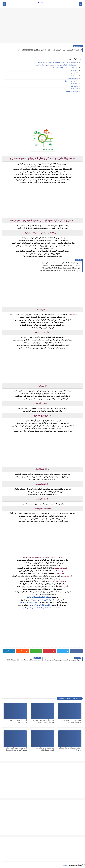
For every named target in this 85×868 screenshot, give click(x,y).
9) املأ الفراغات (73, 89)
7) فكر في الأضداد (73, 83)
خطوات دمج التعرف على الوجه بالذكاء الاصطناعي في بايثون (61, 263)
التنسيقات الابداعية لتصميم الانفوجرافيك (39, 597)
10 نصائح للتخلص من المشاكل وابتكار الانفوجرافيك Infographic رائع (58, 62)
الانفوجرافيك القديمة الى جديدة (39, 605)
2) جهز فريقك (74, 70)
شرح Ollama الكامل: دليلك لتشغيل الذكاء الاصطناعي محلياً (61, 268)
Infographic (78, 46)
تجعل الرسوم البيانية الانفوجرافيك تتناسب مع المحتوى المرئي (41, 608)
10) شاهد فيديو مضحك (71, 91)
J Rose (40, 2)
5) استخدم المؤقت (73, 78)
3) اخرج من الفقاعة (72, 73)
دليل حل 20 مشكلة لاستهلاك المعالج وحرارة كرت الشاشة (62, 265)
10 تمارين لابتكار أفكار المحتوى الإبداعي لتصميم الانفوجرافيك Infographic (56, 65)
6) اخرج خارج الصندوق (71, 81)
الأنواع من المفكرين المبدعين (47, 600)
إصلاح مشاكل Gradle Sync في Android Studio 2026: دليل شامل (59, 271)
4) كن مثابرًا (75, 76)
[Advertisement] (42, 26)
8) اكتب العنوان (74, 86)
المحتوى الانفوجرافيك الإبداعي (29, 602)
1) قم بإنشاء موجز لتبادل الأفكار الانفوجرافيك (65, 68)
